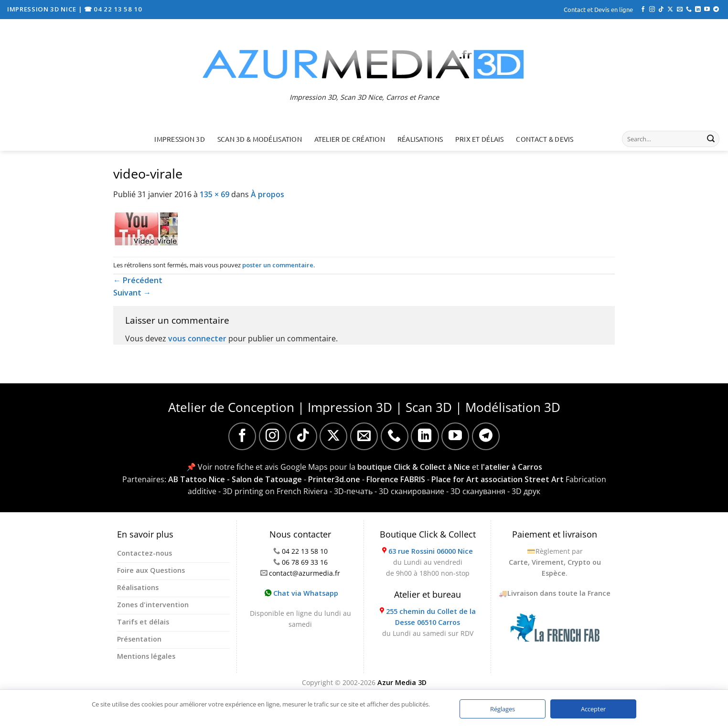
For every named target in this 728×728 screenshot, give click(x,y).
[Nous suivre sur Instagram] (652, 10)
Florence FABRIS (396, 479)
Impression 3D (180, 139)
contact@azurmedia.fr (305, 573)
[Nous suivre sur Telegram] (716, 10)
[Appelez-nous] (689, 10)
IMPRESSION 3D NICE (43, 9)
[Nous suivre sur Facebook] (643, 10)
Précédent (138, 280)
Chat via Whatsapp (301, 593)
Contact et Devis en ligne (598, 9)
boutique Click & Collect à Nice (414, 467)
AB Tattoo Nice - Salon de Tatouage (235, 479)
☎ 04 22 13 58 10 (113, 9)
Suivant (132, 293)
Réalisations (420, 139)
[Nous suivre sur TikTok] (661, 10)
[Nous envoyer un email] (680, 10)
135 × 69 (214, 194)
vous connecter (197, 338)
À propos (268, 194)
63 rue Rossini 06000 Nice (431, 551)
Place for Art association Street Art (498, 479)
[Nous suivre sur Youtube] (707, 10)
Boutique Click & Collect (428, 534)
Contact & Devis (545, 139)
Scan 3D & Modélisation (260, 139)
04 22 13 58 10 (305, 551)
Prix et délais (480, 139)
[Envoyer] (711, 139)
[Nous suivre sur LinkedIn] (698, 10)
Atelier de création (350, 139)
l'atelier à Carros (512, 467)
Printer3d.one (334, 479)
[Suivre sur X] (670, 10)
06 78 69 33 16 (305, 562)
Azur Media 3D (402, 682)
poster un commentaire (278, 265)
